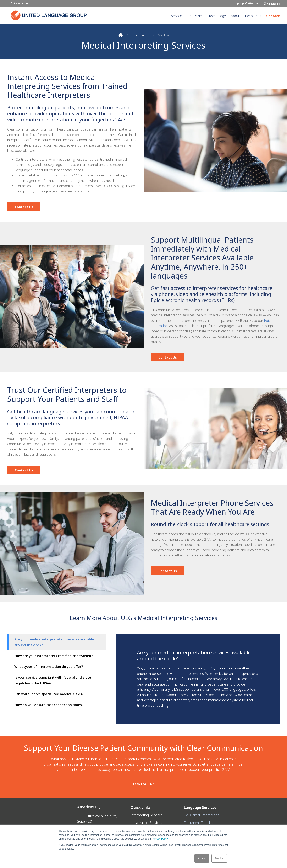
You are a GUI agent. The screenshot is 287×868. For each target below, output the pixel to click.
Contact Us (24, 207)
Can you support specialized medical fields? (49, 694)
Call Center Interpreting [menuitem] (202, 815)
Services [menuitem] (177, 16)
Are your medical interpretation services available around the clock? (54, 642)
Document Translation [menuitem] (201, 820)
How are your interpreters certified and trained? (54, 656)
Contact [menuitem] (273, 16)
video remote (180, 674)
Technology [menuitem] (217, 16)
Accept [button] (202, 858)
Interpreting (141, 35)
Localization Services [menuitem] (146, 820)
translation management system (216, 700)
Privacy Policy (160, 839)
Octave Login (19, 3)
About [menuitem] (235, 16)
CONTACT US (143, 784)
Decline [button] (219, 858)
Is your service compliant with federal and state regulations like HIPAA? (53, 680)
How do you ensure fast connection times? (49, 705)
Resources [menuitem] (253, 16)
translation (202, 689)
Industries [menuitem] (196, 16)
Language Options (245, 3)
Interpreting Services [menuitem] (147, 815)
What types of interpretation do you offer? (49, 667)
